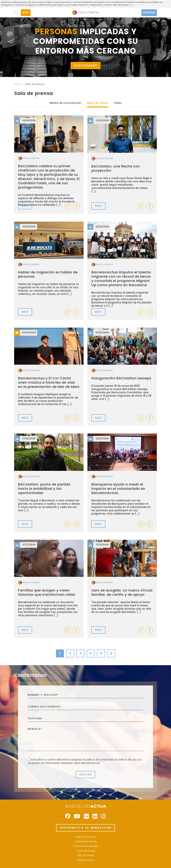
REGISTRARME (86, 66)
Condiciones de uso (86, 842)
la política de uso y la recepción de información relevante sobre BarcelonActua (85, 762)
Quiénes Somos (86, 860)
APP (26, 13)
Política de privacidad (86, 846)
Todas (118, 103)
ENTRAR (149, 13)
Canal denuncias (86, 851)
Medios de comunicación (65, 103)
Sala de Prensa (85, 856)
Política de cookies (86, 837)
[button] (76, 206)
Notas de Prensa (97, 103)
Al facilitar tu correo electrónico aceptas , (85, 762)
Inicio (17, 84)
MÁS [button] (25, 206)
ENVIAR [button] (86, 775)
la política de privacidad (98, 760)
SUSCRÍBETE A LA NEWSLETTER (86, 828)
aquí (131, 5)
